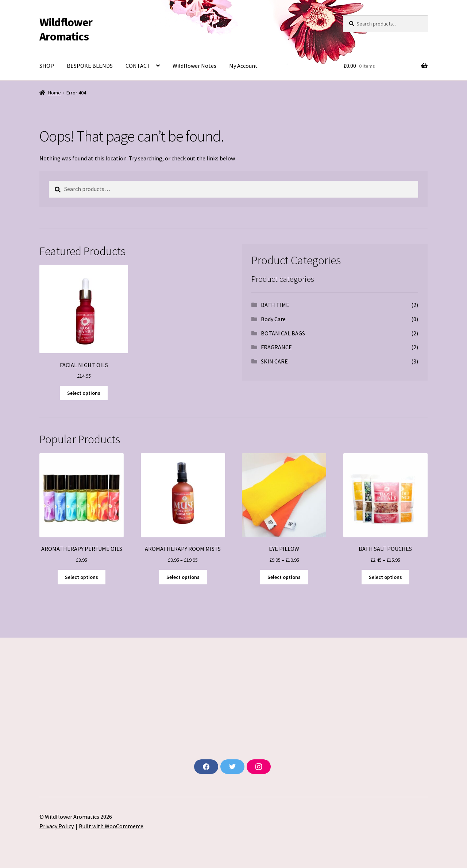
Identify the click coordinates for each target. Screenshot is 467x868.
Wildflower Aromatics (66, 29)
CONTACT (138, 66)
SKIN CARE (274, 361)
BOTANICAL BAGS (283, 333)
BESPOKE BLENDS (90, 66)
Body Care (273, 319)
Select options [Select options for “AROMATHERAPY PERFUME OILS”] (82, 577)
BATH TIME (275, 305)
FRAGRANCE (276, 347)
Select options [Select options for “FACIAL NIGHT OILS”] (84, 393)
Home (55, 93)
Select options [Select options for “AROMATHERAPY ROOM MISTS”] (183, 577)
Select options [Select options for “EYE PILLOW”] (284, 577)
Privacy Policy (57, 826)
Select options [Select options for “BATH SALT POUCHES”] (385, 577)
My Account (243, 66)
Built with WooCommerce (111, 826)
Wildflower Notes (194, 66)
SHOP (47, 66)
